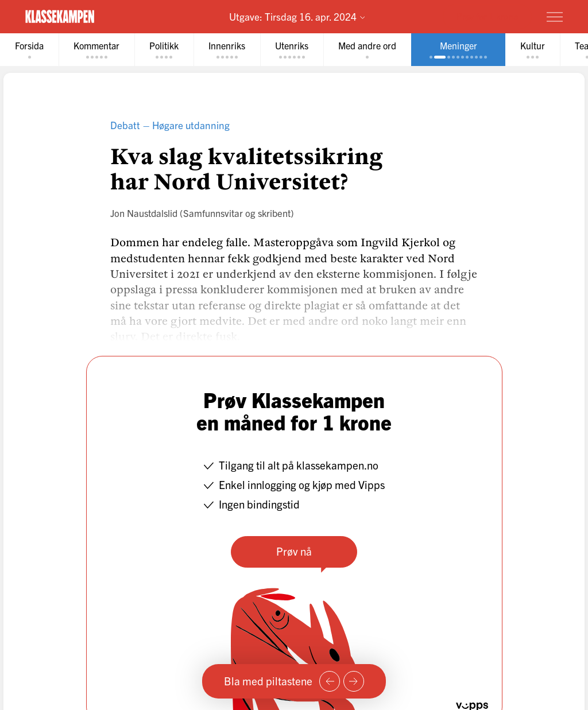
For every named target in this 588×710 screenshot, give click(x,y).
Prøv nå (294, 551)
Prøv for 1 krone (487, 16)
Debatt (125, 125)
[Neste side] (354, 681)
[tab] (29, 50)
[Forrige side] (330, 681)
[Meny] (555, 17)
